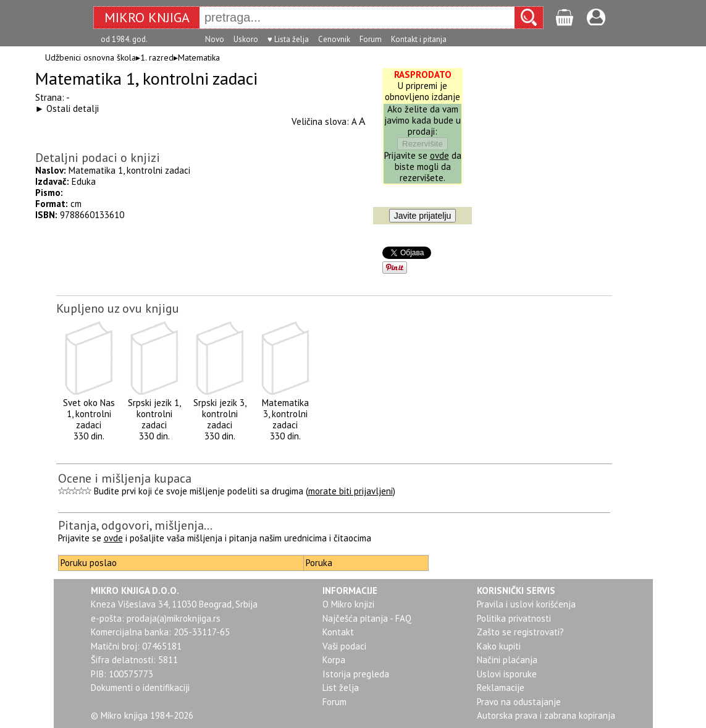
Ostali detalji (73, 108)
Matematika (199, 57)
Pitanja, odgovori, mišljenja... (135, 525)
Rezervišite (422, 144)
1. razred (157, 57)
